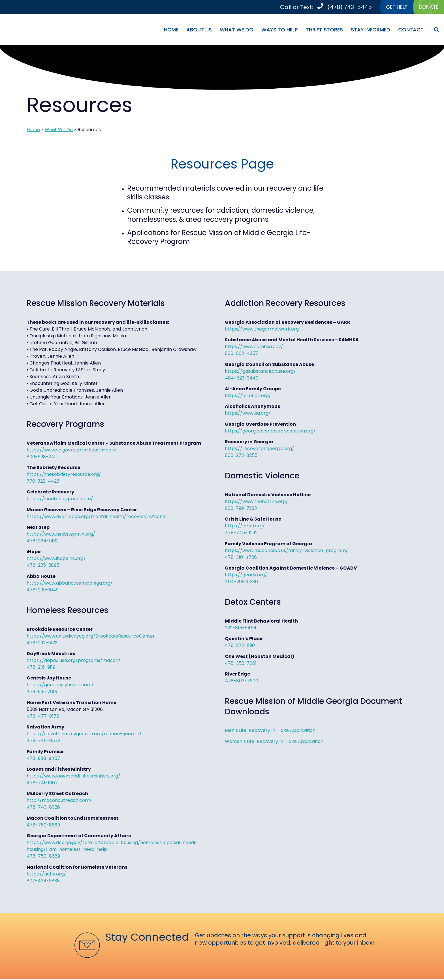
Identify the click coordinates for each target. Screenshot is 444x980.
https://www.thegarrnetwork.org (262, 330)
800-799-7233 (241, 509)
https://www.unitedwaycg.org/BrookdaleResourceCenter (91, 637)
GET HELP (391, 7)
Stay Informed (371, 30)
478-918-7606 (43, 692)
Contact (411, 30)
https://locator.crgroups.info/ (60, 499)
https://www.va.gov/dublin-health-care (71, 450)
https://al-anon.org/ (248, 396)
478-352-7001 (241, 664)
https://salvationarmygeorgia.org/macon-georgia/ (84, 735)
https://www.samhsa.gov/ (254, 347)
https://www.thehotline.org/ (256, 502)
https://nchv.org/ (46, 874)
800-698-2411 (42, 457)
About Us (199, 30)
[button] (436, 30)
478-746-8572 (43, 741)
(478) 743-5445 (342, 7)
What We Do (237, 30)
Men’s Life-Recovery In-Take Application (270, 731)
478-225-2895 (43, 566)
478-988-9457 (43, 759)
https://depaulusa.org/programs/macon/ (74, 661)
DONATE (427, 7)
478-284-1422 (43, 542)
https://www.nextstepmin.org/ (61, 535)
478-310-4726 (241, 558)
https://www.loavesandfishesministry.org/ (73, 777)
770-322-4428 (43, 482)
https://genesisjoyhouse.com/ (60, 686)
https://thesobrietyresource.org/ (64, 475)
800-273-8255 (241, 456)
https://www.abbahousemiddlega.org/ (70, 584)
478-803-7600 (242, 682)
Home (171, 30)
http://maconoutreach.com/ (59, 801)
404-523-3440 (242, 379)
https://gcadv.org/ (246, 576)
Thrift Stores (324, 30)
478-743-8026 (43, 808)
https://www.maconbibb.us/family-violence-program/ (286, 551)
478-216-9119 (41, 668)
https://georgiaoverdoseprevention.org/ (270, 432)
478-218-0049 (43, 591)
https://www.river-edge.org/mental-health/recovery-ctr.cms (97, 517)
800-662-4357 (241, 354)
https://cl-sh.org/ (245, 527)
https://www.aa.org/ (248, 414)
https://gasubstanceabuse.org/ (260, 372)
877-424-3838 (43, 881)
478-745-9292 (241, 533)
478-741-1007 (42, 784)
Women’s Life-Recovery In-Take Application (274, 742)
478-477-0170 (43, 717)
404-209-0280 (241, 582)
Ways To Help (280, 30)
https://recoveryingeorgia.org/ (260, 449)
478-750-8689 (43, 826)
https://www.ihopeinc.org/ (56, 559)
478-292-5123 (42, 644)
